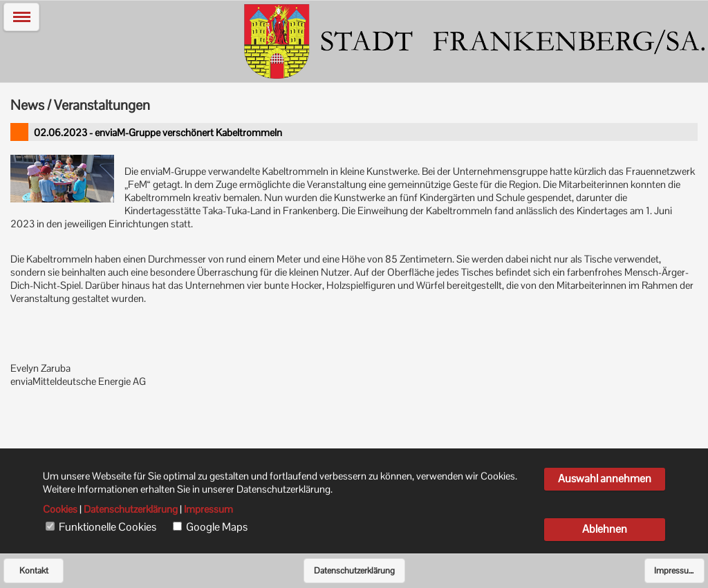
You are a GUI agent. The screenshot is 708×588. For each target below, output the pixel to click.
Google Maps (217, 527)
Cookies (60, 509)
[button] (21, 17)
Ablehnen (605, 529)
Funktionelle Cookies (108, 527)
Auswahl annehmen (605, 478)
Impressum (675, 571)
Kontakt (34, 571)
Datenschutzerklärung (354, 571)
